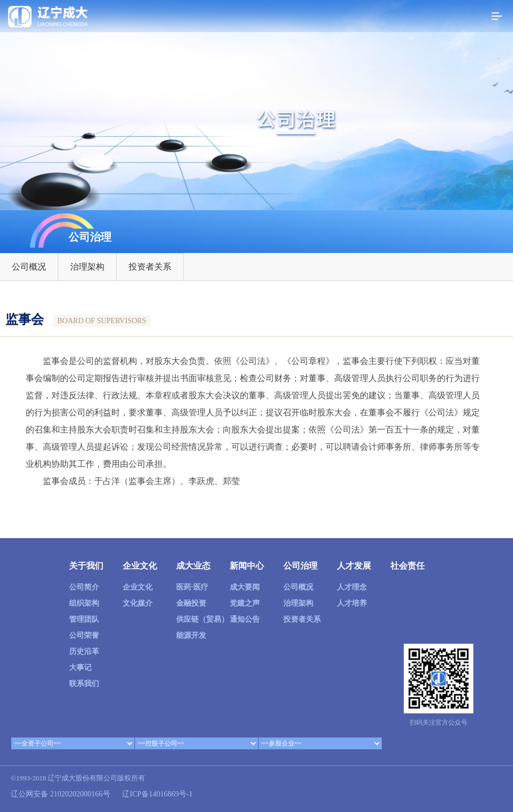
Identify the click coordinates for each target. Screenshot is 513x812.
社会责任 (408, 566)
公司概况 (29, 267)
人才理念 (352, 587)
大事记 (80, 668)
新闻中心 (247, 566)
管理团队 (84, 619)
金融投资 (191, 603)
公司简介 (84, 587)
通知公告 (245, 619)
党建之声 (245, 603)
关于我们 (86, 566)
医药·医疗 (192, 587)
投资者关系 (150, 267)
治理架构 (87, 267)
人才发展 (354, 566)
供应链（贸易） (202, 619)
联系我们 (84, 684)
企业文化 (140, 566)
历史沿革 (84, 651)
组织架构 (84, 603)
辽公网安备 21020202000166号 (61, 794)
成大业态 (193, 566)
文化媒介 (138, 603)
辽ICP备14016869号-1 (157, 794)
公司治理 (300, 566)
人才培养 (352, 603)
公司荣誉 (84, 635)
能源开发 (191, 635)
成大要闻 (245, 587)
